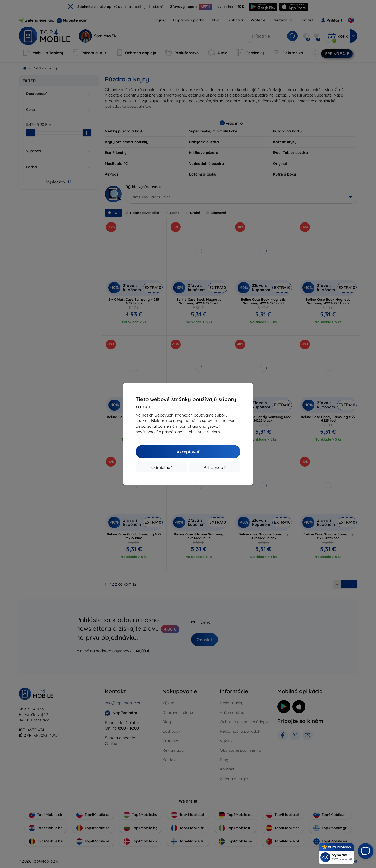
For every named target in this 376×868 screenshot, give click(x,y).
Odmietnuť (161, 467)
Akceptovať (188, 452)
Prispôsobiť (215, 467)
